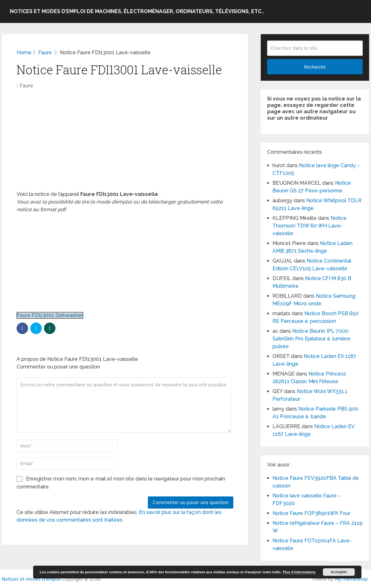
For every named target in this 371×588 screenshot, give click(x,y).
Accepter (339, 572)
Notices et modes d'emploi (31, 579)
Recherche (315, 67)
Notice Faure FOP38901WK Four (311, 513)
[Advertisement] (125, 143)
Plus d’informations (299, 572)
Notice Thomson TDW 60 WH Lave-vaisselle (309, 226)
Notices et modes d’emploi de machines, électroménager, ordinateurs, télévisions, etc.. (137, 11)
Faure (26, 86)
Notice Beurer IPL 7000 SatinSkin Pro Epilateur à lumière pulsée (311, 339)
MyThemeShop (351, 579)
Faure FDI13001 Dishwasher (50, 315)
